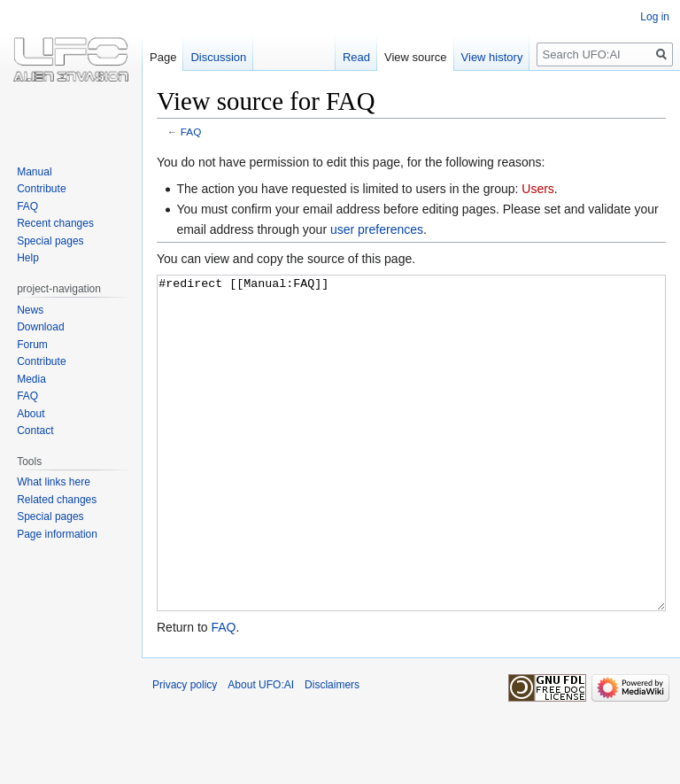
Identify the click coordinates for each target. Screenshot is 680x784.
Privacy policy (185, 751)
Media (31, 379)
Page (163, 57)
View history (492, 57)
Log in (655, 17)
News (30, 310)
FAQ (191, 132)
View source (416, 57)
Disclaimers (332, 751)
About (31, 414)
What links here (54, 482)
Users (538, 189)
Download (40, 327)
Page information (57, 534)
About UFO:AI (261, 751)
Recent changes (55, 223)
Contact (35, 431)
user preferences (377, 229)
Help (28, 258)
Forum (32, 345)
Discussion (218, 57)
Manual (34, 172)
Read (356, 57)
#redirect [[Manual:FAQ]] (411, 476)
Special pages (50, 241)
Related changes (57, 500)
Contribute (41, 189)
